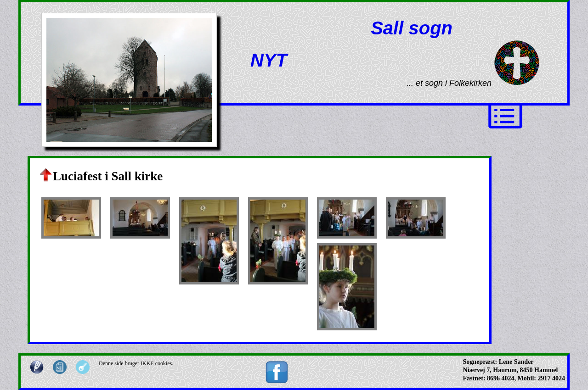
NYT (269, 60)
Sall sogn (412, 28)
